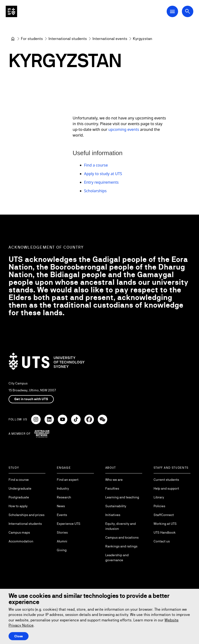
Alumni (62, 541)
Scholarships (95, 191)
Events (62, 515)
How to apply (18, 506)
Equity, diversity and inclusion (121, 526)
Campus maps (19, 532)
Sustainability (116, 506)
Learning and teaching (122, 497)
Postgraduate (19, 497)
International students (25, 524)
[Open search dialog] (188, 11)
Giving (62, 550)
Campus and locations (122, 537)
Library (159, 497)
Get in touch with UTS (31, 399)
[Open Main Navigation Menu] (172, 11)
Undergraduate (20, 488)
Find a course (96, 165)
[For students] (32, 39)
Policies (159, 506)
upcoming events (124, 129)
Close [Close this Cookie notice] (19, 636)
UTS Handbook (165, 532)
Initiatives (113, 515)
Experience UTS (69, 524)
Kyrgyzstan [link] (143, 39)
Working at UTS (165, 524)
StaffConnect (164, 515)
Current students (166, 480)
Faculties (112, 488)
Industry (63, 488)
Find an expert (68, 480)
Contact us (162, 541)
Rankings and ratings (121, 546)
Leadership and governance (117, 558)
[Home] (13, 39)
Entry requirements (101, 182)
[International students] (68, 39)
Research (64, 497)
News (61, 506)
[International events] (110, 39)
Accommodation (21, 541)
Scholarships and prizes (27, 515)
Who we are (114, 480)
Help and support (166, 488)
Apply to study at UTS (103, 174)
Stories (62, 532)
